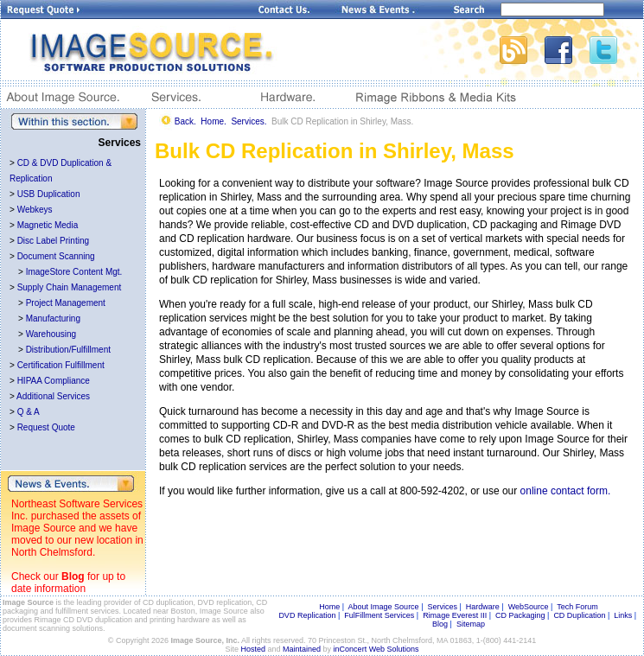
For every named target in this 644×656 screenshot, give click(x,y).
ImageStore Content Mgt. (74, 272)
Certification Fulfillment (61, 365)
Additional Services (53, 396)
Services (442, 607)
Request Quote (46, 427)
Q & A (29, 412)
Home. (213, 121)
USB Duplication (49, 194)
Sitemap (471, 624)
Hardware (483, 607)
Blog (73, 576)
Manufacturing (53, 318)
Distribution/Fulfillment (68, 350)
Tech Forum (577, 607)
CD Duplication (579, 615)
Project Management (66, 303)
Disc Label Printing (53, 241)
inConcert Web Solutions (376, 649)
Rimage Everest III (455, 615)
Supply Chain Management (70, 287)
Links (623, 615)
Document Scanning (56, 256)
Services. (249, 121)
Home (329, 607)
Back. (185, 121)
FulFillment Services (379, 615)
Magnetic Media (48, 225)
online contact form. (566, 491)
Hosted (254, 649)
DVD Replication (307, 615)
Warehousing (51, 334)
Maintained (302, 649)
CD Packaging (520, 615)
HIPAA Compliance (54, 381)
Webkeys (35, 210)
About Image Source (384, 607)
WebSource (529, 607)
